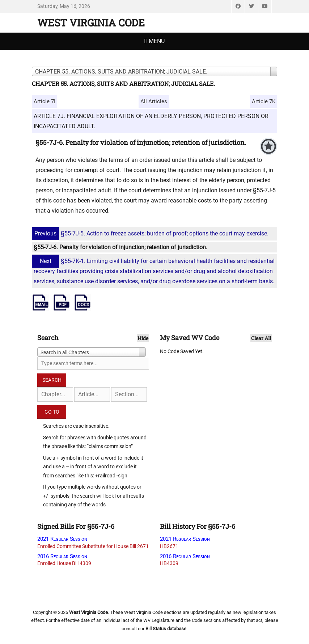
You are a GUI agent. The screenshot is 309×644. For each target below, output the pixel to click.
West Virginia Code (91, 23)
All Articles (154, 101)
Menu (157, 41)
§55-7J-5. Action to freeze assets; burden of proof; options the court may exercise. (151, 233)
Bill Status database (166, 629)
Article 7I (45, 101)
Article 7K (264, 101)
